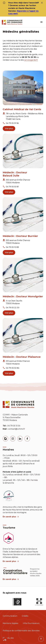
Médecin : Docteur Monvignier (23, 296)
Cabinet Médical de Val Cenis (22, 109)
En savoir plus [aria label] (11, 517)
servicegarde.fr (31, 60)
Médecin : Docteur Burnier (20, 236)
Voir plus (9, 129)
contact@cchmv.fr (17, 429)
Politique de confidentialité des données (21, 631)
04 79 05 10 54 (14, 426)
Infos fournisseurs (31, 623)
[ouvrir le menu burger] (41, 22)
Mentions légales (11, 623)
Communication (10, 616)
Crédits (25, 616)
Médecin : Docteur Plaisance (22, 357)
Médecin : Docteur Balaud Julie (15, 174)
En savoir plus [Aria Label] (11, 579)
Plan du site (8, 638)
